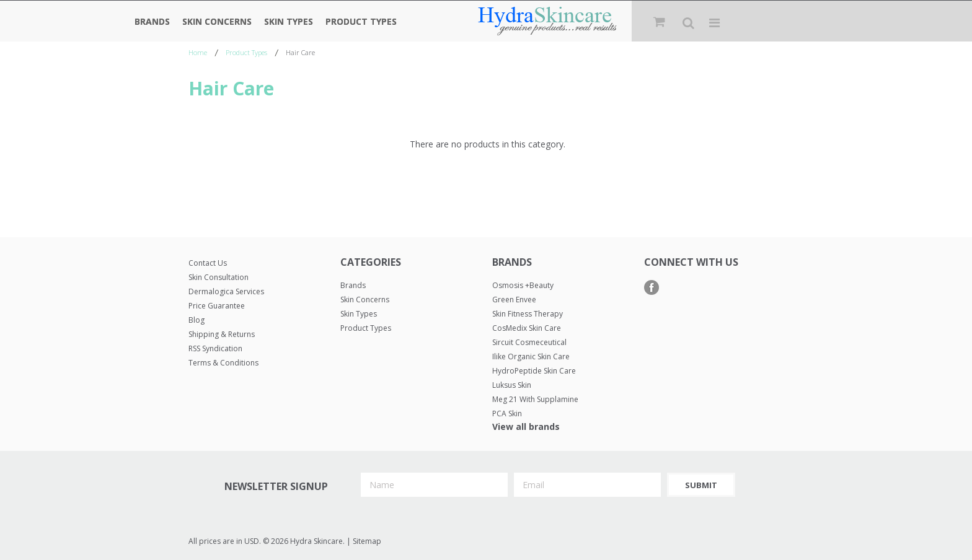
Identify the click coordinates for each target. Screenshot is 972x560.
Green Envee (514, 300)
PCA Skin (507, 413)
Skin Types (289, 21)
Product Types (361, 21)
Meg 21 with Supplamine (535, 399)
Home (198, 52)
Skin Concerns (217, 21)
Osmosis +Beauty (523, 285)
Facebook (652, 288)
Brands (152, 21)
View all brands (526, 427)
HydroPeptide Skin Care (534, 371)
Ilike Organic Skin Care (531, 357)
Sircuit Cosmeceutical (529, 342)
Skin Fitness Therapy (528, 314)
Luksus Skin (512, 385)
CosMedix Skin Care (527, 328)
